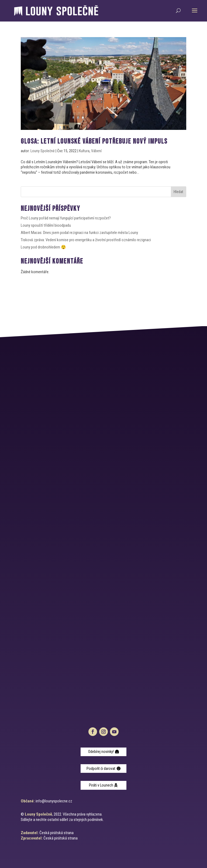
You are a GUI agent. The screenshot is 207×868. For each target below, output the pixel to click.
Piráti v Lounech (101, 785)
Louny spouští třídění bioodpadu (46, 225)
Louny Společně (43, 151)
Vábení (96, 151)
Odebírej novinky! (101, 752)
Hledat (178, 192)
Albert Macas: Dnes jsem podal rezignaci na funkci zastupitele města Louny (79, 233)
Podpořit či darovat (101, 769)
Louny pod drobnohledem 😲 (43, 247)
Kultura (84, 151)
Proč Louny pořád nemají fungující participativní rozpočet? (66, 218)
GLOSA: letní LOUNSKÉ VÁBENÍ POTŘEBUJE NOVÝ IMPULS (94, 142)
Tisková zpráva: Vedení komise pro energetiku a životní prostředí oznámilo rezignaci (86, 240)
